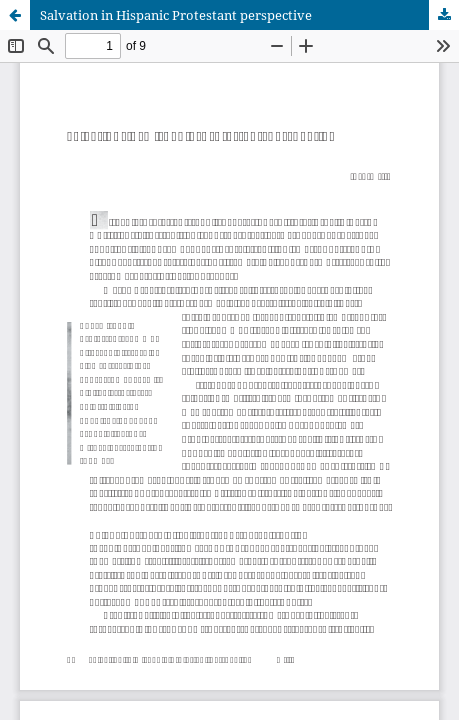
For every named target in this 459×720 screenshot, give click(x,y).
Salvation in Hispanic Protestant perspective (176, 15)
